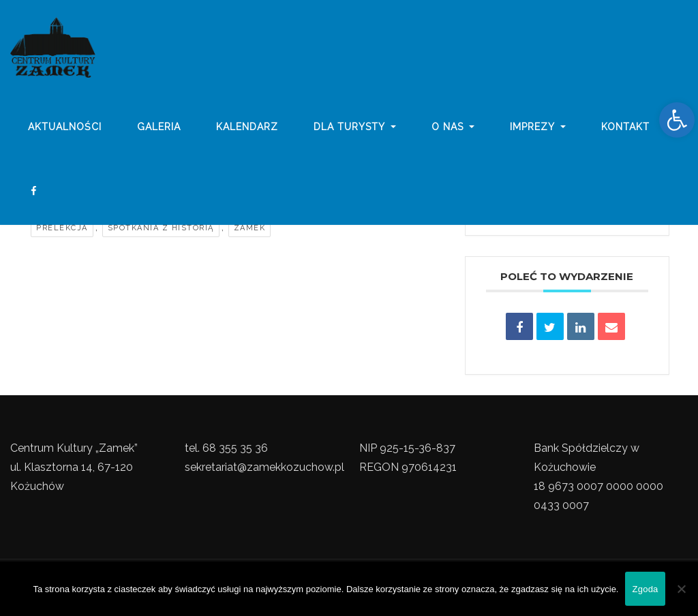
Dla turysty (355, 132)
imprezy (538, 132)
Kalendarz (247, 132)
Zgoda (645, 589)
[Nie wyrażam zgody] (681, 589)
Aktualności (65, 132)
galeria (159, 132)
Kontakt (625, 132)
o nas (453, 132)
